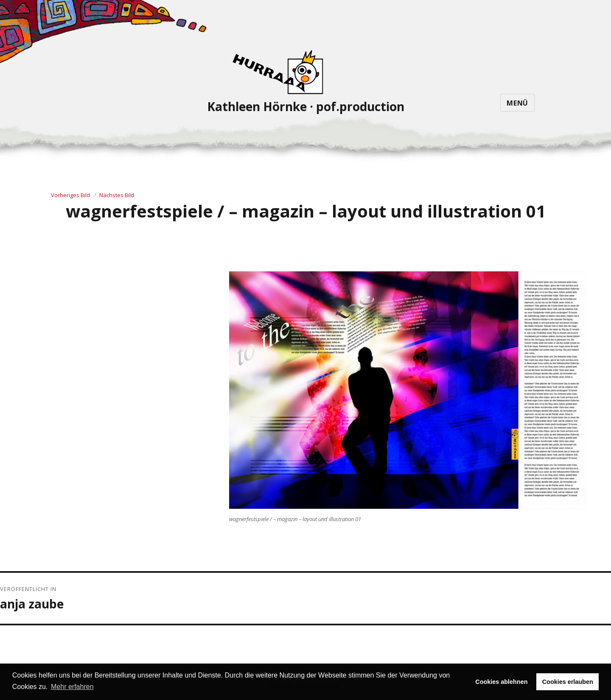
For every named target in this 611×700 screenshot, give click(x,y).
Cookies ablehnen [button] (501, 682)
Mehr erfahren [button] (72, 687)
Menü (517, 103)
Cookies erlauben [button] (568, 682)
